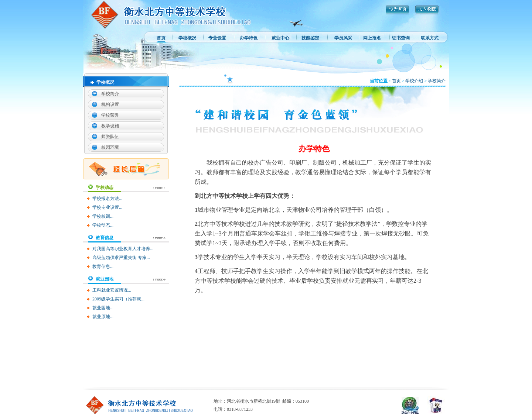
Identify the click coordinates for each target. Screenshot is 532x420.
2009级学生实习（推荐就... (118, 299)
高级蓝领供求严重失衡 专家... (121, 258)
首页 (396, 81)
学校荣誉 (110, 115)
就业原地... (103, 317)
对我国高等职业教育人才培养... (123, 249)
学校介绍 (414, 81)
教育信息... (103, 266)
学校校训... (103, 216)
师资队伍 (110, 137)
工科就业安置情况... (112, 290)
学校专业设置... (107, 207)
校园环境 (110, 147)
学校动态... (103, 225)
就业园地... (103, 308)
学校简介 (110, 94)
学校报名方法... (107, 199)
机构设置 (110, 104)
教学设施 (110, 126)
